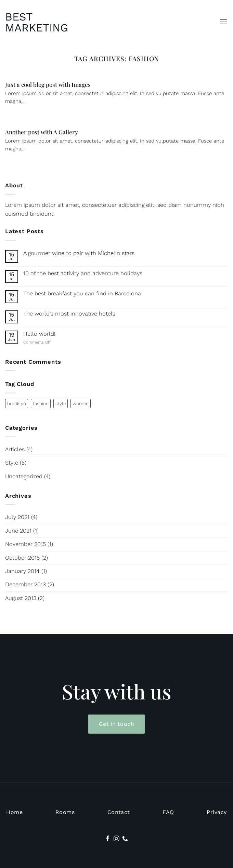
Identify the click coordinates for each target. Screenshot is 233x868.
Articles (15, 449)
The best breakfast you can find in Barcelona (82, 293)
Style (12, 463)
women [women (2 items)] (81, 404)
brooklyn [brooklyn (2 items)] (17, 404)
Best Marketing (36, 22)
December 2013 (25, 584)
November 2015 (25, 544)
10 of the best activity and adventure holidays (83, 273)
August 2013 (21, 598)
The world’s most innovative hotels (69, 314)
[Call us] (125, 839)
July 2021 (17, 517)
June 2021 (18, 531)
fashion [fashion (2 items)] (41, 404)
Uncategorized (24, 476)
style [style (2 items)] (61, 404)
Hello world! (39, 334)
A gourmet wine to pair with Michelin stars (79, 253)
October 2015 (22, 558)
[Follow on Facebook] (108, 839)
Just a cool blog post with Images (48, 84)
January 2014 (22, 571)
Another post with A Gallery (42, 132)
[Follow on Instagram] (116, 839)
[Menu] (224, 22)
